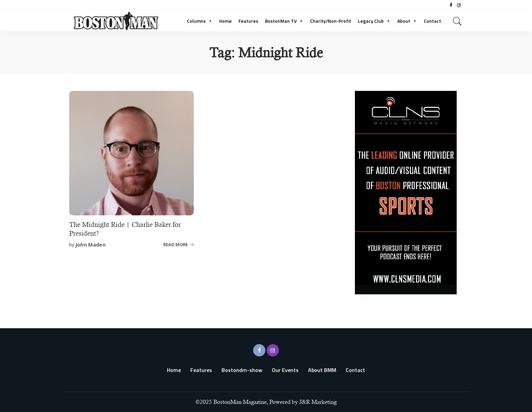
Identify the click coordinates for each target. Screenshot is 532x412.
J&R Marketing (318, 402)
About (407, 21)
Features (248, 21)
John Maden (91, 244)
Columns (200, 21)
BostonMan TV (284, 21)
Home (225, 21)
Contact (432, 21)
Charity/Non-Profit (331, 21)
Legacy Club (374, 21)
